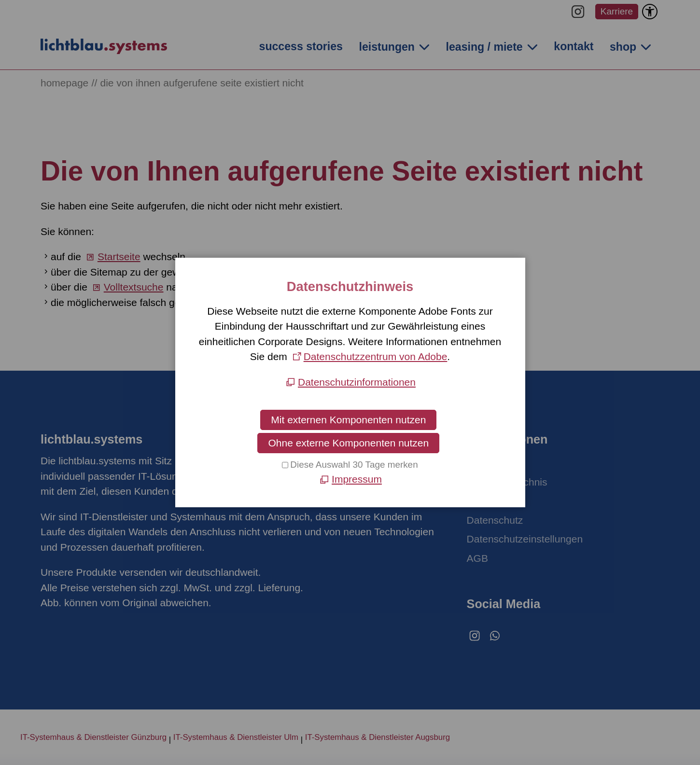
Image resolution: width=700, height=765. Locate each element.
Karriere (617, 11)
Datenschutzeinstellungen (525, 539)
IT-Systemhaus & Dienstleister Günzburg (93, 737)
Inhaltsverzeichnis (507, 482)
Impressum (492, 501)
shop (623, 47)
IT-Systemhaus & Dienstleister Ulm (236, 737)
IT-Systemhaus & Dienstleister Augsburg (378, 737)
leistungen (386, 47)
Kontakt (484, 463)
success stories (301, 46)
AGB (477, 558)
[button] (578, 12)
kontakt (574, 46)
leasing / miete (484, 47)
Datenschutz (495, 520)
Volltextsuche (134, 287)
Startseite (119, 257)
